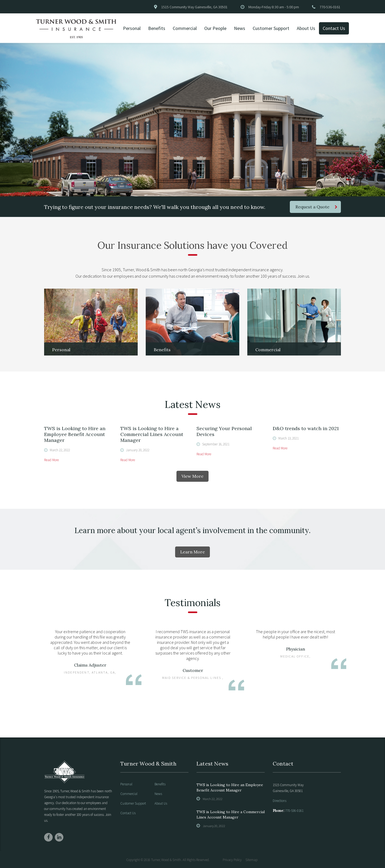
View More (192, 476)
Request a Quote (316, 207)
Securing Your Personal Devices (224, 431)
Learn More (192, 552)
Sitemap (251, 860)
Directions (280, 801)
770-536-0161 (330, 7)
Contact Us (334, 28)
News (240, 28)
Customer (193, 670)
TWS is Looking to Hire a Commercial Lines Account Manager (152, 434)
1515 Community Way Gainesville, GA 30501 (194, 7)
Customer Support (271, 28)
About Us (306, 28)
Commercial (185, 28)
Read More (51, 460)
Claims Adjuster (90, 665)
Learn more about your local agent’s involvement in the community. (192, 530)
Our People (215, 28)
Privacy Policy (232, 860)
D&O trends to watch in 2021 (306, 428)
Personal (132, 28)
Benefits (157, 28)
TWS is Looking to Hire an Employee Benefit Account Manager (75, 434)
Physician (296, 649)
